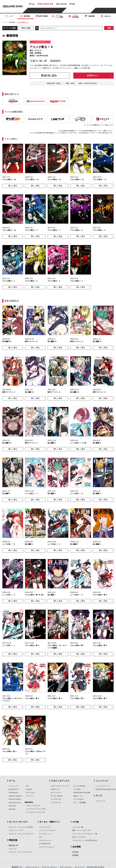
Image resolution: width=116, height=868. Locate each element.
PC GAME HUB (45, 844)
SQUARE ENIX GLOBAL (96, 867)
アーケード (30, 796)
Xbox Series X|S (15, 803)
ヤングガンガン (56, 799)
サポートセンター (66, 867)
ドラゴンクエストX (33, 806)
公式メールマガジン (79, 837)
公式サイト (93, 76)
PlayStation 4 (14, 793)
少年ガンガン (55, 789)
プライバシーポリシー (49, 867)
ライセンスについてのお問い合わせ (85, 840)
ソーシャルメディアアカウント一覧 (85, 834)
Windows (12, 809)
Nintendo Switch (15, 799)
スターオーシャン (45, 840)
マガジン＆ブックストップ (60, 786)
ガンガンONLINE (79, 786)
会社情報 (75, 852)
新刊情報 (12, 22)
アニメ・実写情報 (79, 803)
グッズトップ (100, 801)
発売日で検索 (26, 28)
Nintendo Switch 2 (15, 796)
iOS (27, 786)
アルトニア (13, 849)
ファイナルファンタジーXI (35, 812)
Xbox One (12, 806)
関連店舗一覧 (13, 845)
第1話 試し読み (49, 76)
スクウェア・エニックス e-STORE (21, 827)
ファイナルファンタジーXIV (36, 809)
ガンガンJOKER (56, 796)
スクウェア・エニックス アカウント (21, 834)
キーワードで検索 (9, 28)
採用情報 (75, 855)
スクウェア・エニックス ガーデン (20, 852)
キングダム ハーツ (45, 834)
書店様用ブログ (17, 867)
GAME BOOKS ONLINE (82, 793)
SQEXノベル (78, 796)
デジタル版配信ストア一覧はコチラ (100, 125)
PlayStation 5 (14, 789)
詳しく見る (13, 186)
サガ (41, 837)
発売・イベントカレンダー (81, 830)
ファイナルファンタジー (48, 830)
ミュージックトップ (102, 786)
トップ (4, 22)
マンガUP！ (77, 789)
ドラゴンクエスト (45, 827)
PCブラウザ (30, 793)
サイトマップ (79, 867)
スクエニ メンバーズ (16, 830)
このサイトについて (32, 867)
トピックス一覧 (78, 827)
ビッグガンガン (56, 803)
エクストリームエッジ (47, 847)
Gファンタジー (56, 793)
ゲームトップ (13, 786)
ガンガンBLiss (78, 799)
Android (29, 789)
